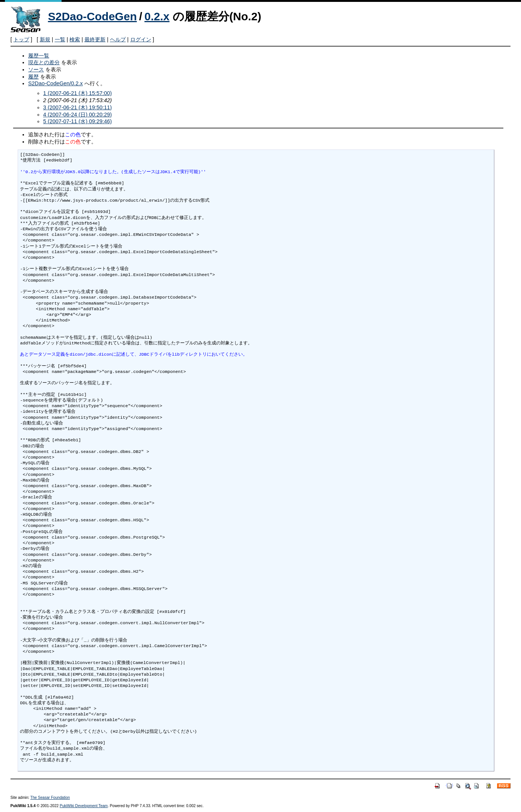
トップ (21, 39)
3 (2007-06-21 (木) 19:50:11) (78, 107)
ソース (36, 69)
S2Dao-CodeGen (93, 16)
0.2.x (157, 16)
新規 (45, 39)
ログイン (141, 39)
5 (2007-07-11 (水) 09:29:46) (78, 121)
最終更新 (95, 39)
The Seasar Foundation (50, 798)
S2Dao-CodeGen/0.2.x (56, 83)
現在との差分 (44, 62)
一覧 (60, 39)
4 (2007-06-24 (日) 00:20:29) (78, 115)
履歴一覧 (39, 56)
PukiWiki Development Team (84, 806)
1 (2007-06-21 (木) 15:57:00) (78, 93)
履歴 (33, 77)
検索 (75, 39)
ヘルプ (118, 39)
